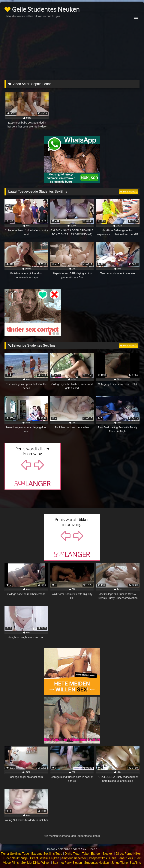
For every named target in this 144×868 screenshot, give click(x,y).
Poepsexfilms (98, 858)
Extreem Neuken (102, 854)
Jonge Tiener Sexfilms (126, 863)
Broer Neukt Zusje (15, 858)
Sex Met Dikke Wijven (36, 863)
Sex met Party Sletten (67, 863)
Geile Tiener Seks (121, 858)
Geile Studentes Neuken (42, 9)
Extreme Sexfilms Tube (47, 854)
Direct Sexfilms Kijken (45, 858)
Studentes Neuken (97, 863)
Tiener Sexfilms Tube (15, 854)
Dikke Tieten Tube (77, 854)
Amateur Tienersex (74, 858)
